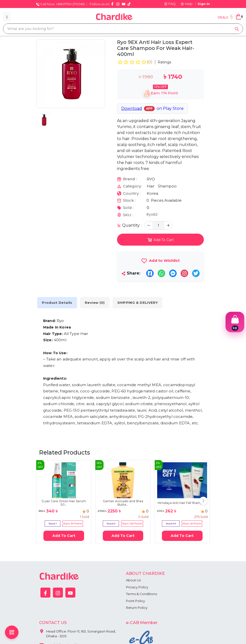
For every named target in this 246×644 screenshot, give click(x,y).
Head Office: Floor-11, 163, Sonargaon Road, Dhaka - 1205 (77, 633)
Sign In (204, 4)
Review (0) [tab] (96, 303)
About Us (133, 580)
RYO (151, 179)
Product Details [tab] (57, 303)
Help (187, 4)
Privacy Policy (137, 587)
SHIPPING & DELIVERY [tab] (138, 303)
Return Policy (137, 608)
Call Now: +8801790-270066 (60, 4)
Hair (151, 186)
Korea (152, 193)
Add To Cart (64, 536)
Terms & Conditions (141, 594)
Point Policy (135, 601)
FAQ (170, 4)
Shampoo (167, 186)
